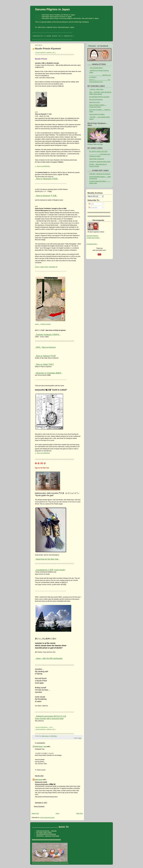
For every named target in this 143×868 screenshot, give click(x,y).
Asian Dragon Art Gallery (97, 114)
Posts (91, 204)
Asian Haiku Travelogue (97, 159)
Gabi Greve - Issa (41, 747)
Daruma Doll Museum (96, 100)
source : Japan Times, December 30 (46, 267)
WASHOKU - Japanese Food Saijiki (48, 836)
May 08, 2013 (39, 776)
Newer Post (35, 813)
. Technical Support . (92, 236)
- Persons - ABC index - (97, 89)
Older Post (79, 813)
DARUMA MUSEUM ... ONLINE (46, 831)
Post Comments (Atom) (47, 818)
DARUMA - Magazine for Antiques (100, 174)
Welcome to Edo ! (95, 102)
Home (57, 813)
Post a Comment (39, 806)
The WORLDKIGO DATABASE (46, 834)
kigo (80, 738)
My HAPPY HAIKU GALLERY (98, 152)
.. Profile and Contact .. (93, 238)
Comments (93, 208)
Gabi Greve (39, 780)
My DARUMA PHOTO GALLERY (99, 97)
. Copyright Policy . (92, 244)
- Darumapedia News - (96, 68)
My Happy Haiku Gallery (44, 833)
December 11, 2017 (41, 803)
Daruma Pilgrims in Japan (53, 9)
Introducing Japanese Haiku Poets (100, 162)
